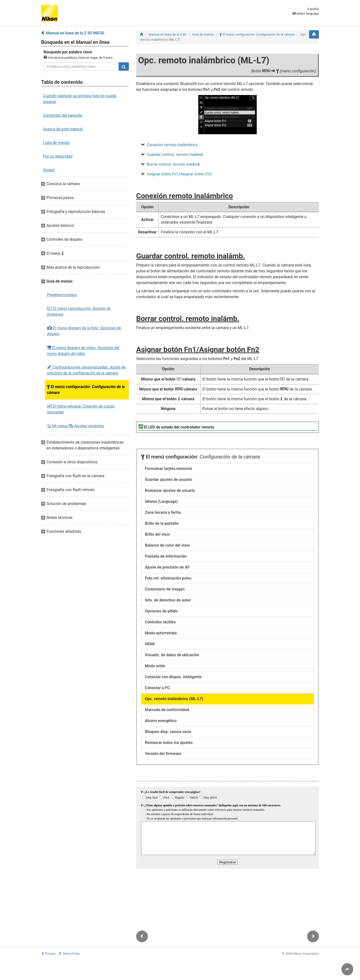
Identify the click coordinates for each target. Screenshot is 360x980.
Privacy (50, 954)
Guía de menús (203, 34)
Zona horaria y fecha (163, 512)
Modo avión (155, 666)
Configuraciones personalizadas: (86, 370)
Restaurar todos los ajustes (169, 743)
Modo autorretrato (161, 633)
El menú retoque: (81, 409)
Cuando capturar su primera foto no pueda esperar (80, 99)
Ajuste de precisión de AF (167, 567)
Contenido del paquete (63, 115)
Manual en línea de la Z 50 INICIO (75, 33)
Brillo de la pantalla (162, 523)
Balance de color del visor (167, 545)
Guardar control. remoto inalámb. (175, 155)
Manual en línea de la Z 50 (168, 34)
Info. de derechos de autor (168, 600)
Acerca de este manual (63, 129)
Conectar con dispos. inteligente (173, 677)
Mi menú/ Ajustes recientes (76, 426)
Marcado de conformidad (167, 710)
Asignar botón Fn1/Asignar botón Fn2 (179, 174)
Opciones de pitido (161, 611)
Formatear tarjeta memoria (168, 469)
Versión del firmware (163, 754)
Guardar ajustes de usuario (168, 480)
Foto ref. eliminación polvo (168, 578)
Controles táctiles (160, 622)
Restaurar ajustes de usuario (170, 490)
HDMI (150, 644)
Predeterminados (62, 295)
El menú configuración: (86, 390)
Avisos (49, 170)
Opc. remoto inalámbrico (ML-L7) (174, 699)
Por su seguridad (58, 156)
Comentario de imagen (165, 589)
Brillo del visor (157, 534)
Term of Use (71, 954)
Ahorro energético (161, 721)
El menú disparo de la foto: (84, 331)
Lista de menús (56, 143)
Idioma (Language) (161, 501)
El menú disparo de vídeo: (83, 351)
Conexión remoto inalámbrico (172, 145)
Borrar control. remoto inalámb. (174, 164)
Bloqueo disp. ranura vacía (168, 732)
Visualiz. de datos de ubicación (172, 655)
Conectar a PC (157, 688)
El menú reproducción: (79, 311)
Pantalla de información (166, 556)
